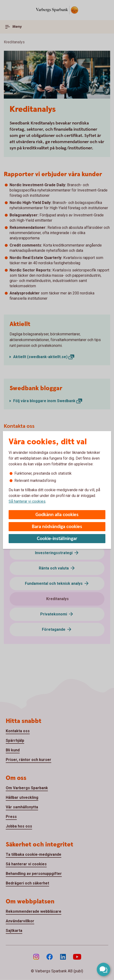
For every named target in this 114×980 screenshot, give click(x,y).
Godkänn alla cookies (57, 515)
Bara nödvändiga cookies (57, 527)
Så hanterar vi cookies (27, 501)
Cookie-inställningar (57, 539)
